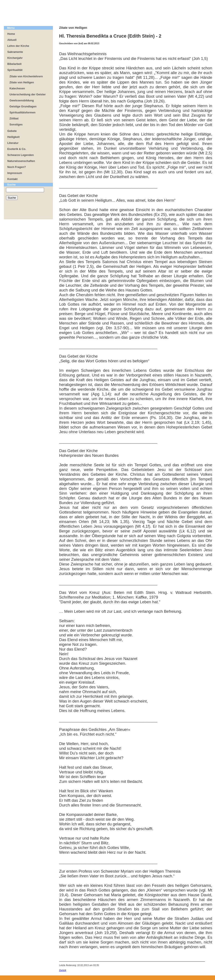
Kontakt (12, 179)
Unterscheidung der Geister (28, 94)
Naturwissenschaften (21, 161)
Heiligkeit (13, 137)
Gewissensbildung (22, 100)
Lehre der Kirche (18, 46)
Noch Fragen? (17, 167)
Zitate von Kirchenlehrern (26, 76)
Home (11, 34)
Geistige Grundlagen (23, 106)
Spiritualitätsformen (22, 112)
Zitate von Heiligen (22, 82)
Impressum (15, 173)
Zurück (63, 970)
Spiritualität (15, 70)
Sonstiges (16, 124)
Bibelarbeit (14, 64)
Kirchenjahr (15, 58)
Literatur (13, 143)
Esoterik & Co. (17, 149)
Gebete (12, 131)
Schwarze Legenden (21, 155)
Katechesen (17, 88)
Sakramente (15, 52)
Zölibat (14, 118)
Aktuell (12, 40)
